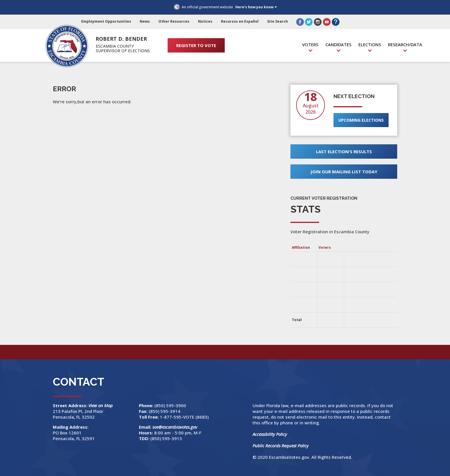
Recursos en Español (240, 21)
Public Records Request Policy (281, 446)
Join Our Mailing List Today (344, 172)
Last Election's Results (344, 151)
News (145, 21)
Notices (205, 21)
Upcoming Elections (361, 120)
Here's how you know (254, 7)
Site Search (278, 21)
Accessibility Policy (270, 434)
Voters (310, 44)
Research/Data (405, 44)
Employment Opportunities (106, 21)
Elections (370, 44)
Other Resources (174, 21)
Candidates (339, 44)
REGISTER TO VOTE (196, 45)
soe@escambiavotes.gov (175, 427)
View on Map (101, 405)
